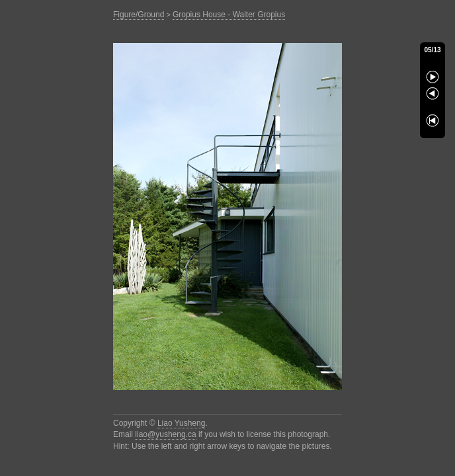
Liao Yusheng (182, 423)
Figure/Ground (139, 15)
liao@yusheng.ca (165, 434)
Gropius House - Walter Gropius (229, 15)
